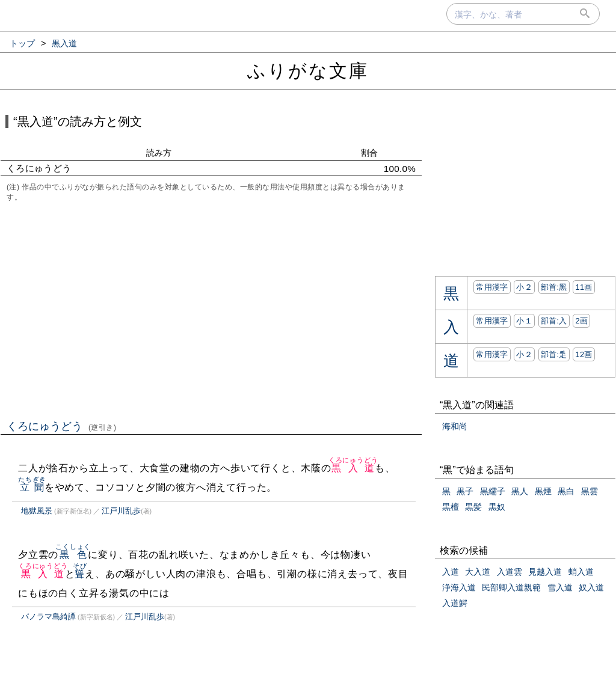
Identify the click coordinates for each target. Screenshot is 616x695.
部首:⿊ (554, 287)
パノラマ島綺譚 (48, 617)
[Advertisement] (211, 310)
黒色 (73, 555)
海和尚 (455, 426)
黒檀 (451, 507)
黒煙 (543, 491)
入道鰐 (455, 603)
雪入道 (560, 587)
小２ (524, 287)
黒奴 (497, 507)
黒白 (566, 491)
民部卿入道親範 (511, 587)
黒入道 (353, 468)
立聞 (32, 487)
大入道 (478, 572)
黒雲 (590, 491)
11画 (584, 287)
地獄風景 (37, 511)
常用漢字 (492, 287)
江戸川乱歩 (121, 511)
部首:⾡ (554, 354)
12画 (584, 354)
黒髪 (473, 507)
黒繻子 (493, 491)
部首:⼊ (554, 321)
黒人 (520, 491)
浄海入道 (459, 587)
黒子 (465, 491)
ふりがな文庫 (308, 71)
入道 (451, 572)
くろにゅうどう (62, 426)
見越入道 (545, 572)
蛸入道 (581, 572)
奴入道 (591, 587)
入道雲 (510, 572)
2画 (581, 321)
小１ (524, 321)
